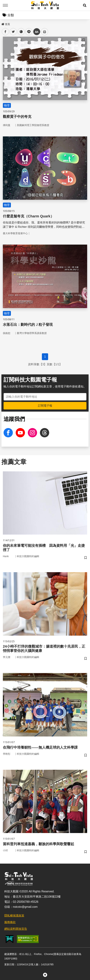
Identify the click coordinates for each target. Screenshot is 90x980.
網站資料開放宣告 (16, 929)
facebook (5, 32)
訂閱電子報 (45, 406)
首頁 (6, 24)
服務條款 (10, 922)
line (28, 32)
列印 (45, 32)
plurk (21, 32)
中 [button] (37, 32)
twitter (13, 32)
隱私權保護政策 (14, 916)
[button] (85, 5)
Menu (5, 5)
